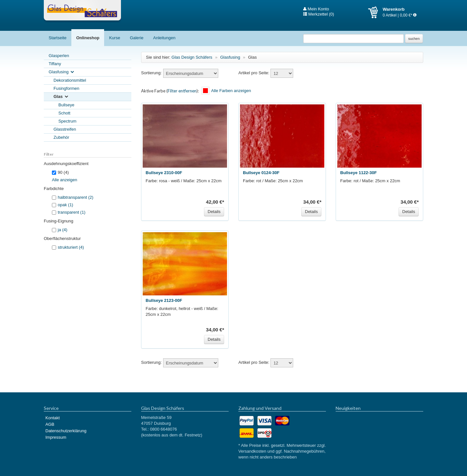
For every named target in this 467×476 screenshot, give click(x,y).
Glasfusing (62, 72)
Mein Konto (316, 9)
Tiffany (55, 64)
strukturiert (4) (71, 247)
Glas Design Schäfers (82, 11)
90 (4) (60, 172)
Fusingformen (66, 88)
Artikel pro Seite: (254, 73)
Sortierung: (151, 73)
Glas (61, 97)
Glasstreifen (65, 129)
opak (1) (66, 205)
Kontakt (53, 418)
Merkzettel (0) (319, 14)
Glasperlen (59, 56)
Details (214, 212)
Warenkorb (375, 12)
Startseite (58, 38)
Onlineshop (88, 38)
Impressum (56, 437)
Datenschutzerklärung (66, 431)
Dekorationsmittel (70, 80)
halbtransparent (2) (76, 197)
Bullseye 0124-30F (261, 173)
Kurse (114, 38)
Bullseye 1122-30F (359, 173)
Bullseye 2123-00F (164, 300)
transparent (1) (72, 212)
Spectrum (67, 121)
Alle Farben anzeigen (231, 91)
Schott (64, 113)
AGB (50, 424)
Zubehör (61, 137)
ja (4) (63, 230)
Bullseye (66, 105)
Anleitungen (164, 38)
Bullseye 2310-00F (164, 173)
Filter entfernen (182, 91)
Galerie (137, 38)
